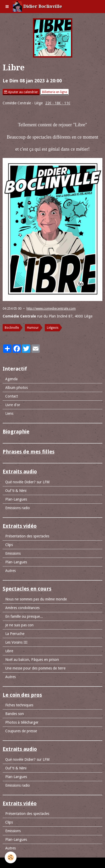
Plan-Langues (16, 499)
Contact (12, 396)
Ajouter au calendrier (21, 92)
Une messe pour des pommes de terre (35, 668)
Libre (9, 651)
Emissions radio (18, 508)
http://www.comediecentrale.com (51, 308)
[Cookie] (11, 857)
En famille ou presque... (24, 616)
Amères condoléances (22, 608)
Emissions (13, 553)
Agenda (11, 379)
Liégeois (53, 328)
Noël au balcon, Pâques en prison (32, 660)
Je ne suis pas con (19, 625)
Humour (33, 328)
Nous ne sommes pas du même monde (36, 599)
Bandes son (15, 714)
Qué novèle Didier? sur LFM (27, 482)
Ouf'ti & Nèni (16, 491)
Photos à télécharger (22, 722)
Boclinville (12, 328)
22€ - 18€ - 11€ (58, 103)
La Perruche (15, 634)
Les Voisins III (16, 642)
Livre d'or (13, 405)
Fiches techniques (19, 705)
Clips (9, 545)
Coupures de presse (21, 731)
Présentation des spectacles (27, 536)
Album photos (16, 388)
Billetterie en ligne (55, 92)
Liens (9, 413)
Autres (10, 571)
